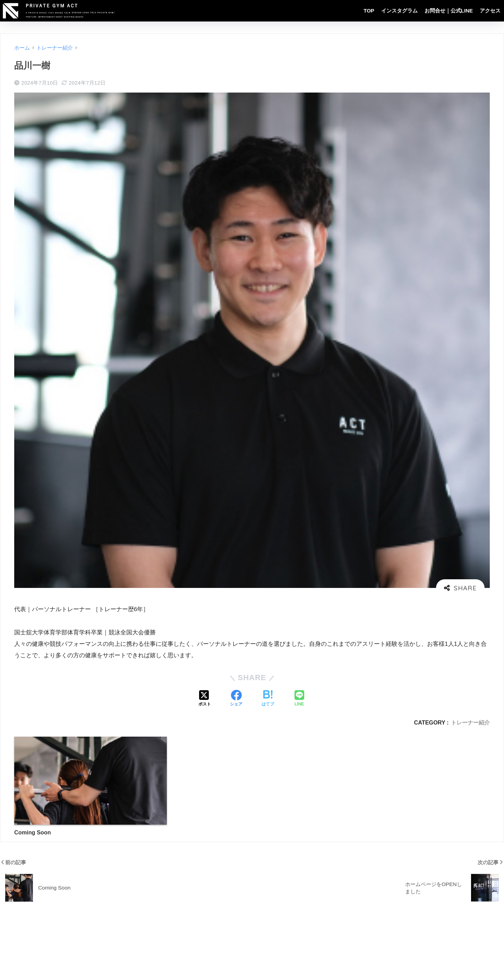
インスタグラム (399, 11)
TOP (369, 11)
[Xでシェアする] (205, 699)
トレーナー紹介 (470, 722)
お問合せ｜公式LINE (449, 11)
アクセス (490, 11)
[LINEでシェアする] (299, 699)
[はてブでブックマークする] (268, 699)
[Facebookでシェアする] (236, 699)
